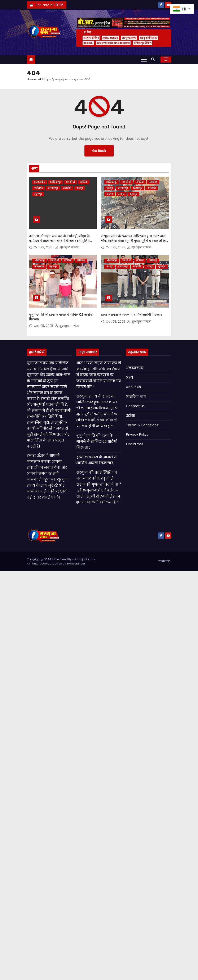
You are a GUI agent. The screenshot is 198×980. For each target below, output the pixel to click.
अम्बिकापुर (56, 182)
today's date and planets (113, 43)
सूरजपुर (38, 194)
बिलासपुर (138, 188)
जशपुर (110, 188)
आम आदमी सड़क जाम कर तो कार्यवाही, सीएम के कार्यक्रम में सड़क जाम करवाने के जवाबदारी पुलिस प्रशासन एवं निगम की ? (59, 241)
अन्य (129, 378)
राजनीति (67, 188)
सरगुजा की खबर (149, 38)
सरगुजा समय (129, 38)
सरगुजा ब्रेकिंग (91, 38)
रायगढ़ (110, 194)
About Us (133, 387)
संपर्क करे (164, 561)
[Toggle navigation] (144, 59)
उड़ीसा (131, 416)
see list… (88, 43)
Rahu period (110, 38)
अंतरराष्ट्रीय (40, 182)
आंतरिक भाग (136, 397)
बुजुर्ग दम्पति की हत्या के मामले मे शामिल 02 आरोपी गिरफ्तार (97, 441)
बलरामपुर (53, 188)
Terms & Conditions (142, 425)
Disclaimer (135, 444)
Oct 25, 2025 (116, 247)
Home (32, 79)
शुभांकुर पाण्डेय (67, 247)
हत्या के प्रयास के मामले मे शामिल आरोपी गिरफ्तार (132, 315)
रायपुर (80, 188)
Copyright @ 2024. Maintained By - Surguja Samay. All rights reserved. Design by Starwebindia (61, 561)
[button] (154, 59)
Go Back (99, 151)
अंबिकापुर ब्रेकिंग (142, 43)
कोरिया (84, 182)
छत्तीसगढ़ (39, 188)
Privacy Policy (137, 434)
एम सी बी (71, 182)
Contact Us (135, 406)
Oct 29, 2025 (44, 247)
